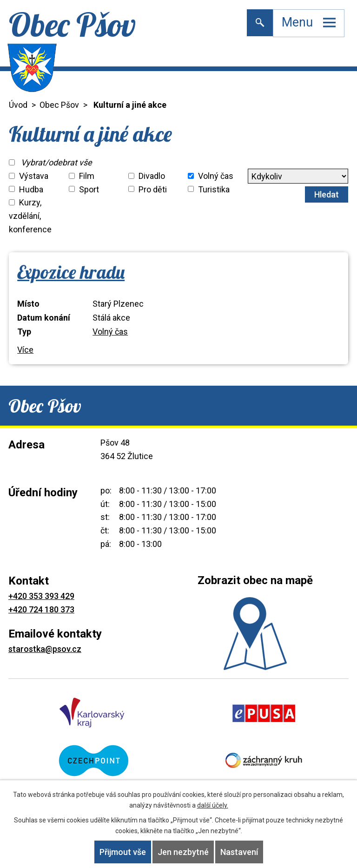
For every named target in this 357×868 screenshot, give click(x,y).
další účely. (213, 805)
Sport (89, 189)
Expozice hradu (71, 272)
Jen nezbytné (183, 852)
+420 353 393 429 (41, 596)
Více (25, 350)
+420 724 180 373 (41, 609)
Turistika (214, 189)
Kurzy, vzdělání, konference (30, 216)
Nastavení (239, 852)
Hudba (31, 189)
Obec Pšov (59, 105)
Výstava (34, 176)
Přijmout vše (123, 852)
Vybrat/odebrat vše (56, 162)
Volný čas (216, 176)
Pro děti (153, 189)
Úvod (18, 105)
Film (87, 176)
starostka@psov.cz (45, 649)
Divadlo (152, 176)
